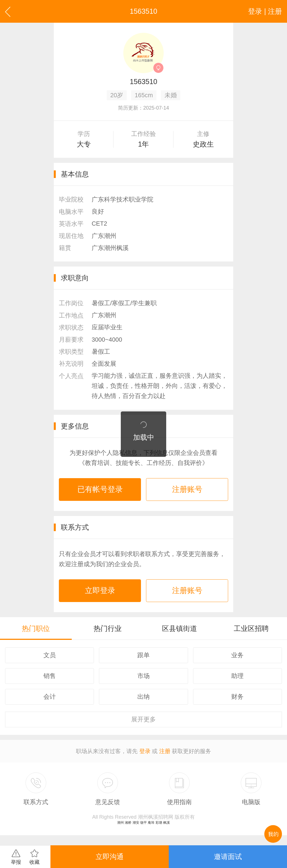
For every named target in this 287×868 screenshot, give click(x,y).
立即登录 (100, 591)
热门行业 (108, 628)
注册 (165, 751)
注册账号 (187, 489)
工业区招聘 (251, 628)
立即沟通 (110, 857)
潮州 (121, 823)
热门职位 (36, 628)
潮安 (136, 823)
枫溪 (166, 823)
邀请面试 (228, 857)
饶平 (143, 823)
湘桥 (128, 823)
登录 (145, 751)
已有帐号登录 (100, 489)
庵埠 (151, 823)
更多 (143, 719)
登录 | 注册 (265, 11)
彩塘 (159, 823)
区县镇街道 (180, 628)
